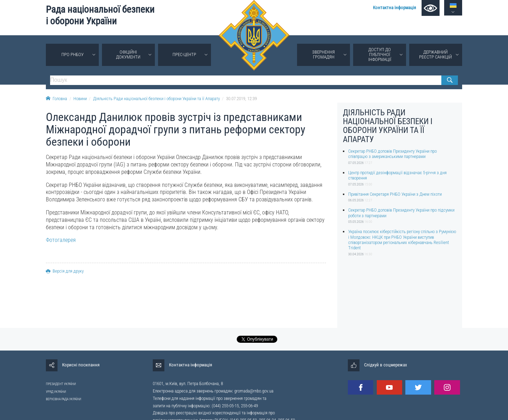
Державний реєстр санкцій (436, 54)
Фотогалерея (61, 240)
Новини (80, 99)
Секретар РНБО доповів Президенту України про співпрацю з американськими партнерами (392, 154)
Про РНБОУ (72, 54)
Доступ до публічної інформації (380, 54)
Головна (56, 99)
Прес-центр (184, 54)
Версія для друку (65, 271)
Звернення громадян (323, 54)
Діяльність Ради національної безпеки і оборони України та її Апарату (156, 99)
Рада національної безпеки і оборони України (100, 15)
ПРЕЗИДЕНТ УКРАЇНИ (61, 384)
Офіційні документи (128, 54)
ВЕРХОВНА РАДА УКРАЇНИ (64, 399)
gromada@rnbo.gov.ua (254, 391)
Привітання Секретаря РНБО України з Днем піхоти (395, 194)
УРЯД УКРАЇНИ (56, 392)
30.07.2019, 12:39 (241, 99)
